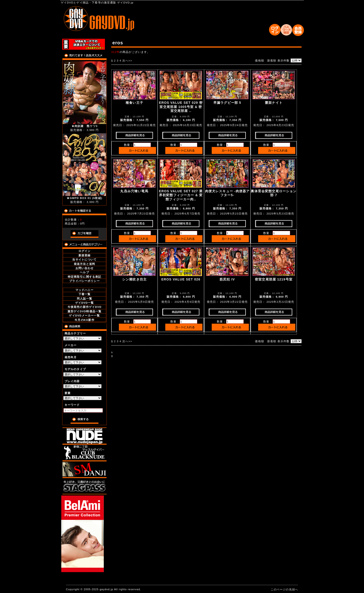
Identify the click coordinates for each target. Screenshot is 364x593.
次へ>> (127, 60)
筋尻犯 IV (227, 279)
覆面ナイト (274, 103)
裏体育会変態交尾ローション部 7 (274, 193)
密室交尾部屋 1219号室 (274, 279)
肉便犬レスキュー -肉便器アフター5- (227, 193)
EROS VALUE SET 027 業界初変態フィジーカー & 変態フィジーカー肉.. (181, 195)
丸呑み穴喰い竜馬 (134, 191)
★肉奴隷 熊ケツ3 (85, 126)
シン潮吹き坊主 (134, 279)
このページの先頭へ (284, 589)
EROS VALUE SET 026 (181, 279)
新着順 (272, 60)
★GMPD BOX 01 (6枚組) (84, 198)
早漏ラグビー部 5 (227, 103)
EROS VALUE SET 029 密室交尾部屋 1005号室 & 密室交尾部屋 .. (181, 107)
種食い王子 (134, 103)
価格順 (259, 60)
